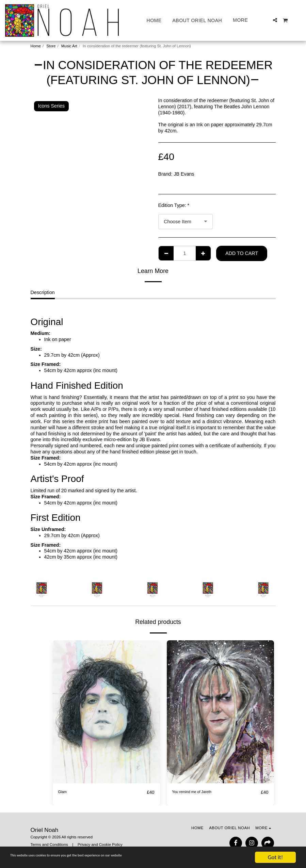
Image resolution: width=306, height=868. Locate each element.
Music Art (69, 46)
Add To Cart (242, 253)
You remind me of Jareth (199, 792)
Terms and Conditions (49, 845)
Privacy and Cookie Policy (100, 845)
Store (51, 46)
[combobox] (186, 222)
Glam (64, 792)
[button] (275, 20)
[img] (106, 712)
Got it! (275, 857)
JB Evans (184, 174)
